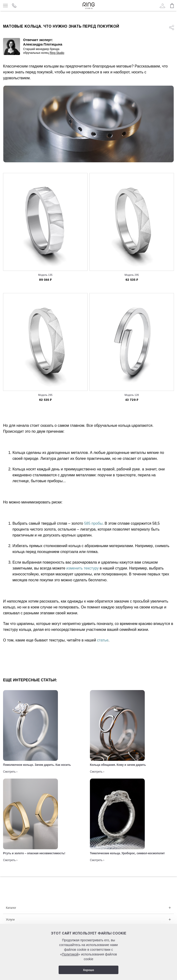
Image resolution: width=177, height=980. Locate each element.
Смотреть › (10, 772)
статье (103, 640)
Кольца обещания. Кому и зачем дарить (118, 765)
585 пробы (93, 523)
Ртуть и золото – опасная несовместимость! (34, 853)
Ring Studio (57, 53)
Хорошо (88, 970)
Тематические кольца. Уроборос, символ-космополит (127, 853)
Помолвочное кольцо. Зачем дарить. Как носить (37, 765)
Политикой (70, 954)
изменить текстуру (82, 568)
